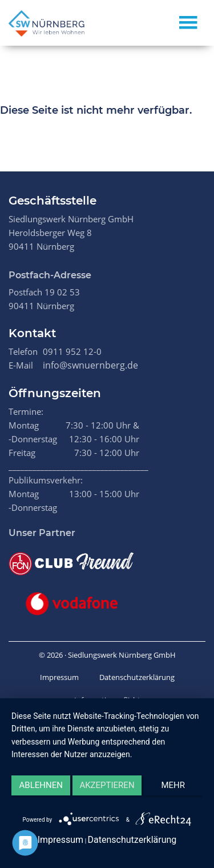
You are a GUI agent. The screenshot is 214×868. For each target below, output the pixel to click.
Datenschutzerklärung (137, 677)
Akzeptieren (107, 785)
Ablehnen (41, 785)
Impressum (59, 677)
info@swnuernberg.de (90, 365)
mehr (173, 785)
